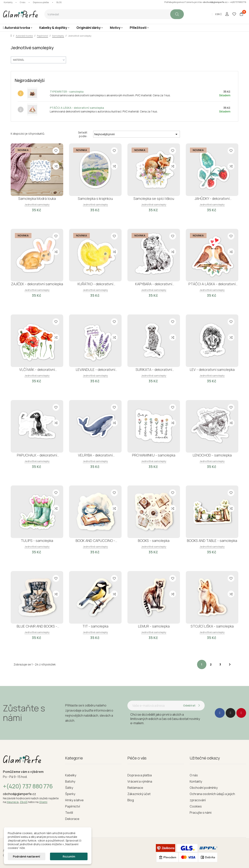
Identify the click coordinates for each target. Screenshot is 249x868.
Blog (131, 800)
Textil (69, 813)
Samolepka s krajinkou (95, 198)
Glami (43, 802)
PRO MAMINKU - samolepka (154, 455)
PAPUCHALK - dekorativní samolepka (37, 455)
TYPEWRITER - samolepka (67, 92)
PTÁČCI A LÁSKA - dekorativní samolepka (77, 108)
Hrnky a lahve (74, 800)
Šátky (69, 788)
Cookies (196, 806)
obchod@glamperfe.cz (215, 2)
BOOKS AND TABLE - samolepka (212, 541)
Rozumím (69, 856)
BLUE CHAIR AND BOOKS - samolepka (37, 626)
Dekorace (72, 819)
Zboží (24, 802)
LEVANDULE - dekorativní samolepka (95, 370)
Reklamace (135, 788)
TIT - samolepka (95, 626)
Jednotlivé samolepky (37, 205)
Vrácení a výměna (140, 781)
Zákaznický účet (139, 794)
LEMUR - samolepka (154, 626)
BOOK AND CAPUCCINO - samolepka (95, 541)
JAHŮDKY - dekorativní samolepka (212, 199)
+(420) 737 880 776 (28, 786)
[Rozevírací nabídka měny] (218, 14)
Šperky (70, 794)
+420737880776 (238, 2)
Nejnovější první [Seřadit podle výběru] (137, 134)
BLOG (59, 2)
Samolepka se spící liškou (154, 198)
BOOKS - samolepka (154, 541)
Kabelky (71, 775)
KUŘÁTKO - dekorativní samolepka (95, 284)
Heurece (13, 802)
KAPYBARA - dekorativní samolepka (154, 284)
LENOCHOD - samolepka (212, 455)
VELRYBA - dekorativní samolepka (95, 455)
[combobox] (107, 14)
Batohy (70, 781)
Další (230, 664)
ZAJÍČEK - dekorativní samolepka (37, 284)
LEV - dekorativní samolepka (212, 369)
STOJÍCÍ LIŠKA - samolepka (212, 626)
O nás (23, 2)
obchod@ (10, 794)
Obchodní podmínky (204, 788)
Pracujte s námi (201, 813)
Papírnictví (73, 806)
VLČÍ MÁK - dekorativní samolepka (37, 370)
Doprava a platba (41, 2)
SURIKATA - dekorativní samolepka (154, 370)
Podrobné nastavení (26, 856)
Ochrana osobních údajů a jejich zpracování (212, 797)
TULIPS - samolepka (37, 541)
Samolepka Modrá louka (37, 198)
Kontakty (8, 2)
